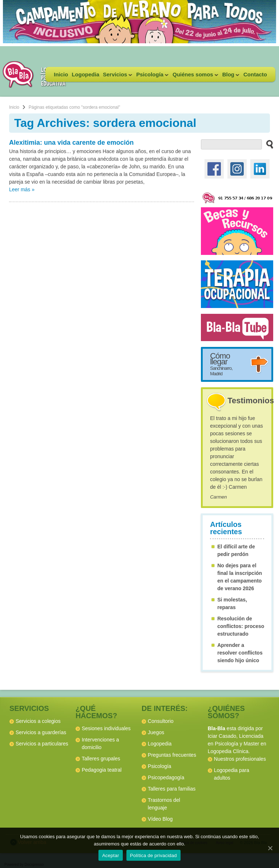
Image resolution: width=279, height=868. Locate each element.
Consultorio (161, 721)
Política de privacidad (153, 855)
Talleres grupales (101, 759)
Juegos (156, 732)
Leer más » (22, 189)
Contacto (255, 74)
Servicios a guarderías (41, 732)
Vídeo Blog (160, 819)
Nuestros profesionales (240, 759)
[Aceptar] (270, 848)
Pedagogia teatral (102, 770)
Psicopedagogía (166, 777)
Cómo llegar (221, 364)
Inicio (61, 74)
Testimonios (251, 401)
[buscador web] (231, 144)
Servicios (117, 77)
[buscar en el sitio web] (268, 144)
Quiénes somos (195, 77)
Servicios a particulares (42, 744)
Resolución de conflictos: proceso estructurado (241, 626)
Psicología (151, 77)
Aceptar (111, 855)
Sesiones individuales (106, 728)
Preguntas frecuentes (172, 755)
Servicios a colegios (38, 721)
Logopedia (85, 74)
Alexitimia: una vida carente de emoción (71, 143)
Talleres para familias (172, 789)
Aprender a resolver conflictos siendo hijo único (240, 653)
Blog (230, 77)
